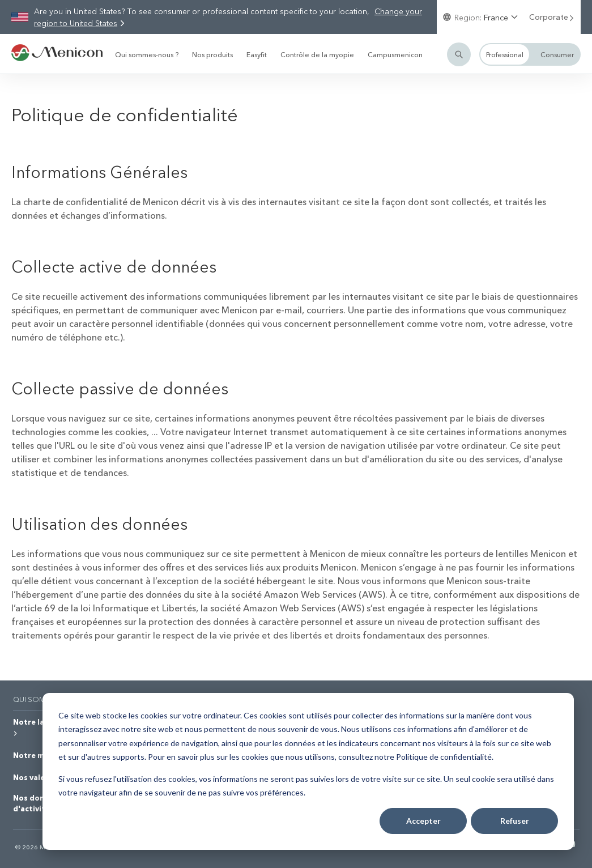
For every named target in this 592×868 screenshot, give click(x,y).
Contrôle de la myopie (317, 54)
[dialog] (308, 771)
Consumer (557, 54)
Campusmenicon (395, 54)
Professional (505, 54)
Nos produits (212, 54)
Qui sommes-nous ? (147, 54)
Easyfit (257, 54)
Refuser (515, 821)
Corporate (552, 17)
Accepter (423, 821)
